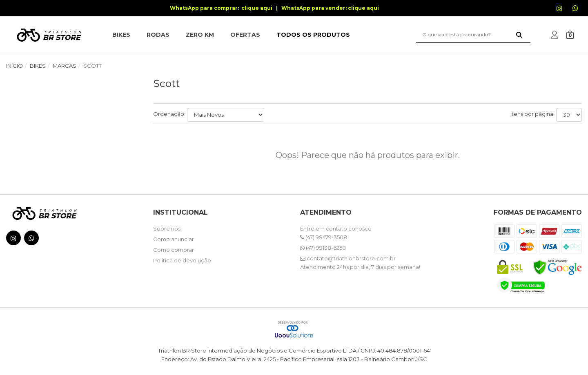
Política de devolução (182, 260)
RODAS (158, 35)
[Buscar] (519, 35)
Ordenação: (169, 114)
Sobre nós (167, 229)
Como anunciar (174, 239)
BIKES (121, 35)
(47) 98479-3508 (324, 237)
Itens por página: (532, 114)
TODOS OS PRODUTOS (313, 35)
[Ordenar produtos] (226, 115)
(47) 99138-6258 (323, 248)
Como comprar (174, 250)
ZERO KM (200, 35)
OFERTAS (245, 35)
